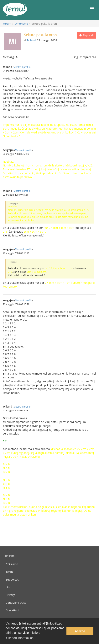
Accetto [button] (80, 631)
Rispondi (86, 35)
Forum (7, 24)
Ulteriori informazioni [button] (20, 638)
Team (9, 572)
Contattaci (12, 610)
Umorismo (21, 24)
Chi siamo (12, 564)
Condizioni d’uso (16, 603)
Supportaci (13, 579)
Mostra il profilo (22, 67)
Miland (31, 40)
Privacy (10, 595)
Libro (9, 587)
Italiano (11, 556)
